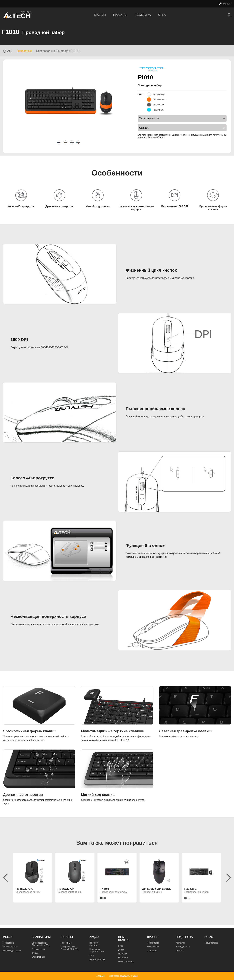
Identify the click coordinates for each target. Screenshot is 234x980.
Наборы (67, 937)
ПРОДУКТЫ (120, 15)
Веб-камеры (124, 939)
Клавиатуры (41, 937)
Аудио (94, 937)
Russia (227, 4)
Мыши (8, 937)
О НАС (162, 15)
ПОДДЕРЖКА (143, 15)
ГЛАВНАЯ (100, 15)
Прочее (153, 937)
